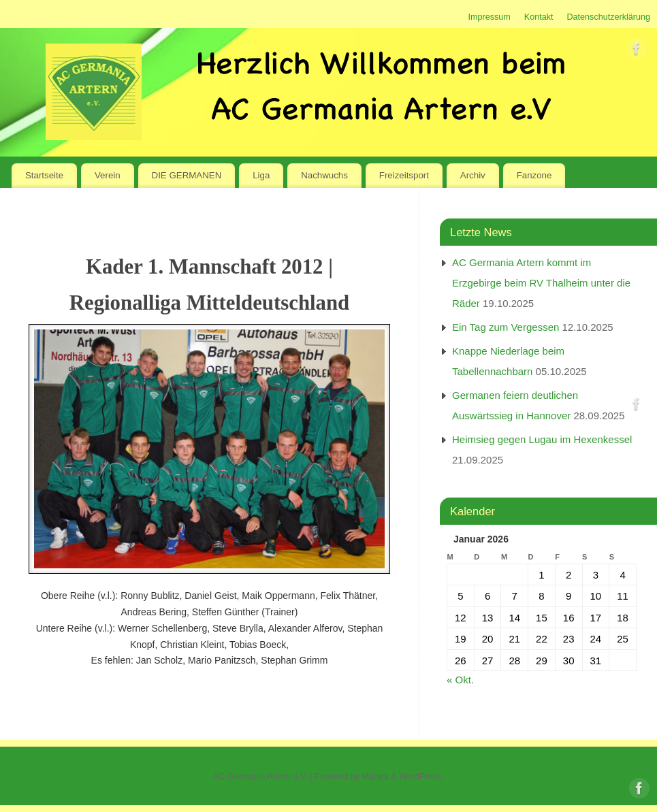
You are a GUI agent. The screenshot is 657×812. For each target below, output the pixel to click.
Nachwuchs (324, 175)
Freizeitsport (404, 175)
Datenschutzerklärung (608, 17)
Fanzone (534, 175)
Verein (108, 175)
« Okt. (460, 680)
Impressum (489, 17)
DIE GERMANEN (187, 175)
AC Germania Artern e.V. (260, 777)
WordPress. (421, 777)
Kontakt (539, 17)
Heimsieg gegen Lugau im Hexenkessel (542, 439)
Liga (261, 175)
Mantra (375, 777)
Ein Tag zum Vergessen (506, 327)
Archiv (473, 175)
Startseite (44, 175)
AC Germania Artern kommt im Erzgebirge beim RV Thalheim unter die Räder (541, 283)
